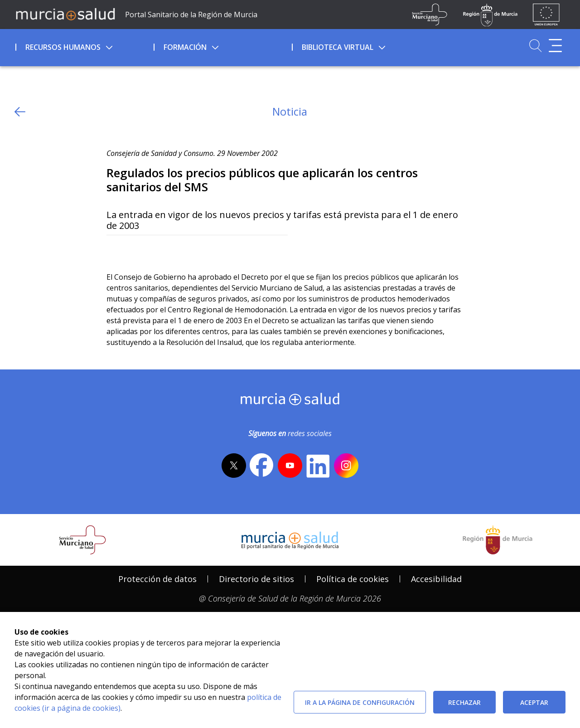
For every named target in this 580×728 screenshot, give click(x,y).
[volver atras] (20, 112)
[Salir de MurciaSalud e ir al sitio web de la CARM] (498, 540)
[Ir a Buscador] (535, 46)
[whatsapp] (148, 250)
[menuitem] (84, 46)
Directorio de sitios (256, 579)
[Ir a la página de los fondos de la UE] (546, 15)
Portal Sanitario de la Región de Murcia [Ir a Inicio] (191, 15)
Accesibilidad (436, 579)
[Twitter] (114, 250)
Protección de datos (157, 579)
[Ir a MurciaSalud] (65, 14)
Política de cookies (353, 579)
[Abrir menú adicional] (555, 46)
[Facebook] (131, 250)
